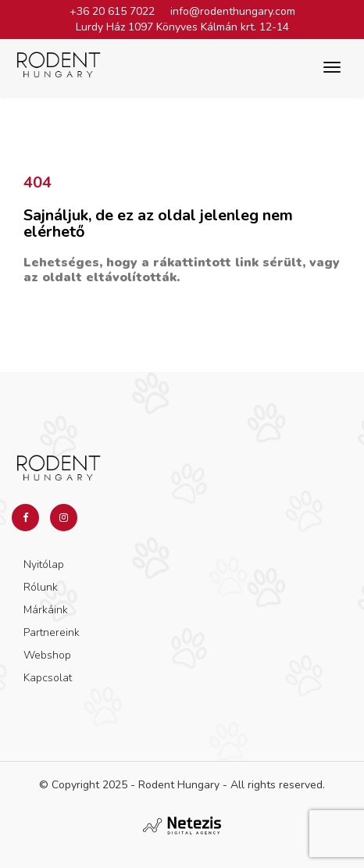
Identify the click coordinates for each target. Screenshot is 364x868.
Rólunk (41, 587)
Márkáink (46, 610)
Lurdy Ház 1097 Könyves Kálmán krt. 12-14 (182, 27)
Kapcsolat (48, 678)
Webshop (47, 655)
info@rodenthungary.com (233, 11)
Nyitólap (44, 564)
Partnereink (52, 632)
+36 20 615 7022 (112, 11)
